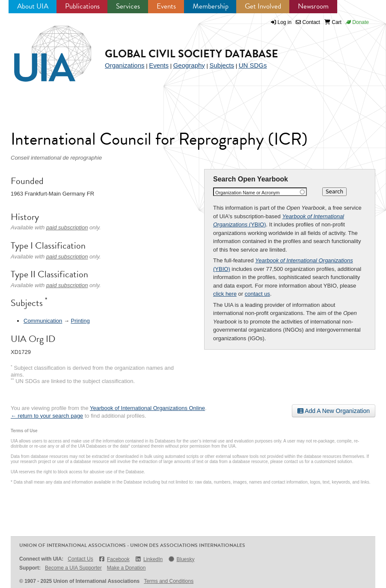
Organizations (125, 65)
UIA (43, 49)
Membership (211, 6)
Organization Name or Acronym (248, 193)
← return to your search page (47, 416)
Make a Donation (126, 568)
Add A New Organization (334, 411)
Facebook (114, 559)
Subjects (222, 65)
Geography (189, 65)
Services (128, 6)
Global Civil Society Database (192, 54)
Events (166, 6)
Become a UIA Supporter (73, 568)
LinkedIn (149, 559)
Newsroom (313, 6)
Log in (285, 22)
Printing (80, 321)
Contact (308, 22)
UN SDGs (253, 65)
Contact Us (80, 559)
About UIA (33, 6)
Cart (333, 22)
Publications (82, 6)
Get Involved (263, 6)
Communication (43, 321)
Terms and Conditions (169, 581)
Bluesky (181, 559)
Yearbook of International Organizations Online (147, 408)
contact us (257, 294)
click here (225, 294)
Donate (357, 22)
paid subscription (67, 227)
